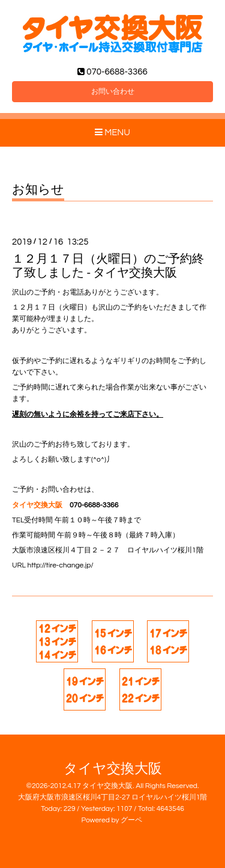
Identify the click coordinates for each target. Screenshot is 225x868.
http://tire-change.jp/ (61, 565)
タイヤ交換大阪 (113, 769)
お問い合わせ (113, 92)
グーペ (131, 820)
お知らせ (38, 190)
